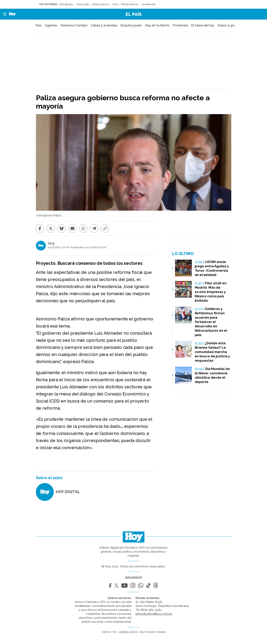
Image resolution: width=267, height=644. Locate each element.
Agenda (51, 25)
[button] (4, 14)
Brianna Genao (101, 4)
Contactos (109, 632)
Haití (115, 4)
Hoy (51, 243)
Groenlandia (149, 4)
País (39, 25)
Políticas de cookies (152, 632)
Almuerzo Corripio (74, 25)
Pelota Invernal (130, 4)
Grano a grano (229, 25)
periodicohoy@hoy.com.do (154, 614)
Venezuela (83, 4)
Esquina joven (131, 25)
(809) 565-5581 (151, 610)
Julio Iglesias (66, 4)
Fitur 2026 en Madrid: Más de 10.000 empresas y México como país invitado (211, 292)
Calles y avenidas (104, 25)
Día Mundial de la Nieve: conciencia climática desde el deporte (212, 375)
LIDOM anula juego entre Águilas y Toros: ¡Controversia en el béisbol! (212, 268)
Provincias (180, 25)
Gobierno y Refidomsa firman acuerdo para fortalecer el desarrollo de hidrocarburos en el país (211, 322)
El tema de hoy (203, 25)
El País (134, 14)
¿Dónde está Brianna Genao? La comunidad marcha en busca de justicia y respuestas (212, 352)
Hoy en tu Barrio (157, 25)
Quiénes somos (128, 632)
